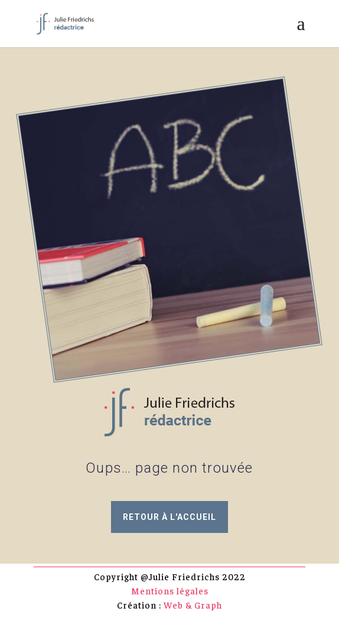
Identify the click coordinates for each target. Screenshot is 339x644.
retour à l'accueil (169, 517)
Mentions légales (170, 591)
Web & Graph (193, 605)
